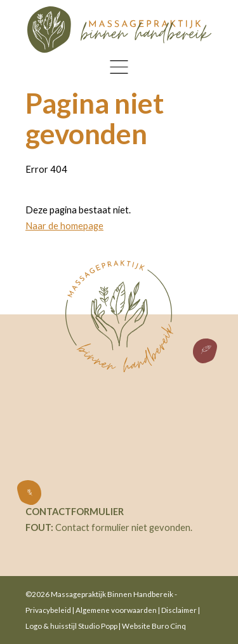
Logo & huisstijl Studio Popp (71, 626)
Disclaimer (179, 610)
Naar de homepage (64, 226)
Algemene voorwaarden (116, 610)
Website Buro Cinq (154, 626)
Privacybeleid (48, 610)
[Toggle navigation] (119, 67)
